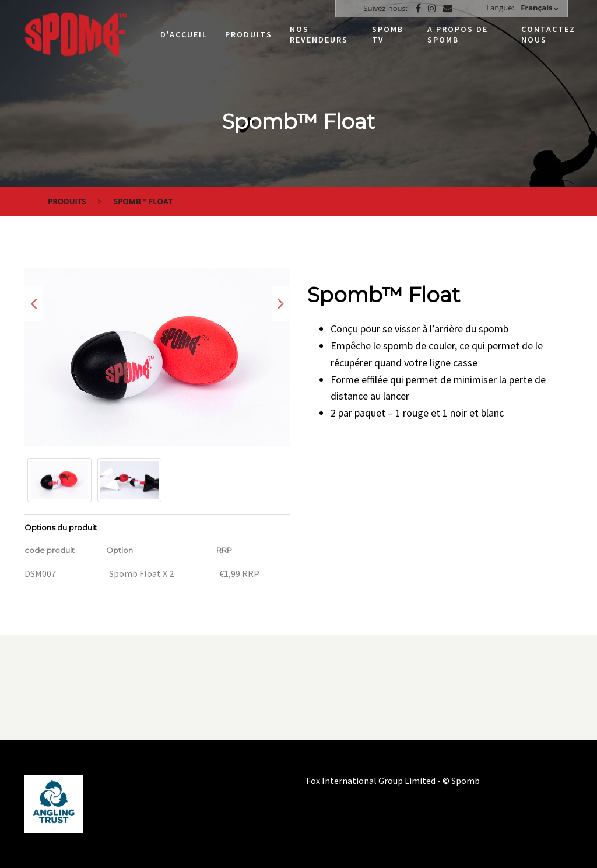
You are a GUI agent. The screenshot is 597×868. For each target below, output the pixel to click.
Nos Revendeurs (319, 34)
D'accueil (184, 34)
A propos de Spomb (458, 34)
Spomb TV (388, 34)
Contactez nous (548, 34)
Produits (249, 34)
